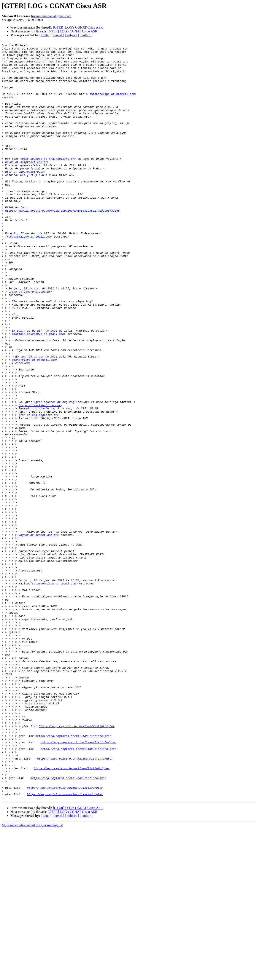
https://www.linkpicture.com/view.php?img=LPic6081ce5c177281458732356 (62, 244)
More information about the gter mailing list (32, 976)
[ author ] (86, 35)
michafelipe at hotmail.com (113, 104)
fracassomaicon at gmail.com (51, 16)
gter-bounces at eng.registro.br (48, 182)
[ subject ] (72, 35)
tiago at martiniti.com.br (40, 478)
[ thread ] (58, 35)
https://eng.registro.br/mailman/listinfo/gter (77, 863)
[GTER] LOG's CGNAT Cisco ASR (78, 27)
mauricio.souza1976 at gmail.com (38, 392)
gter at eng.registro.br (25, 198)
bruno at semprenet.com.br (26, 186)
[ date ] (46, 35)
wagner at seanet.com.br (38, 633)
